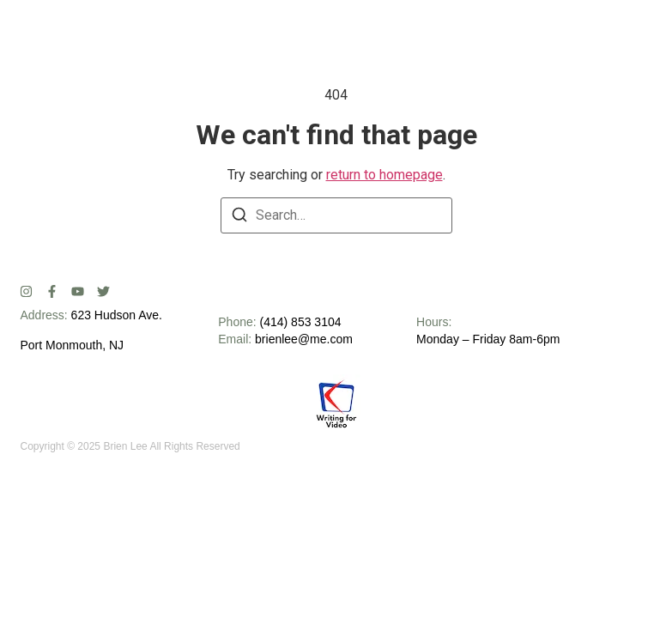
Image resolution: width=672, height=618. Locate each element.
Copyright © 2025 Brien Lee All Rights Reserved (130, 446)
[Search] (239, 218)
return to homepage (384, 175)
